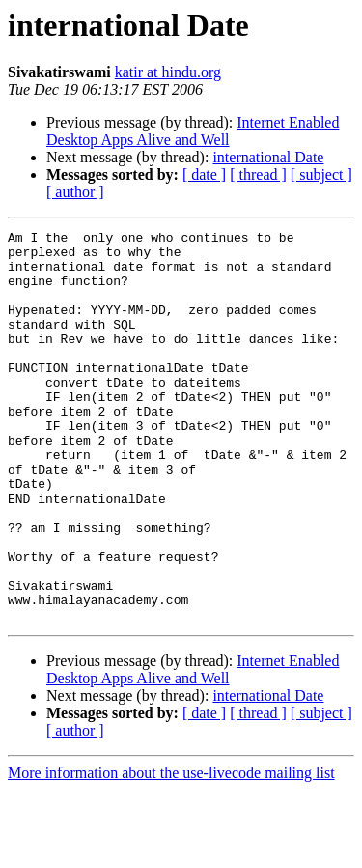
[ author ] (75, 192)
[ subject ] (321, 174)
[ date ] (204, 174)
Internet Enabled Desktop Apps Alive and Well (193, 131)
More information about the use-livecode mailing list (171, 851)
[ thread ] (258, 174)
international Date (268, 157)
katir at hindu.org (168, 72)
